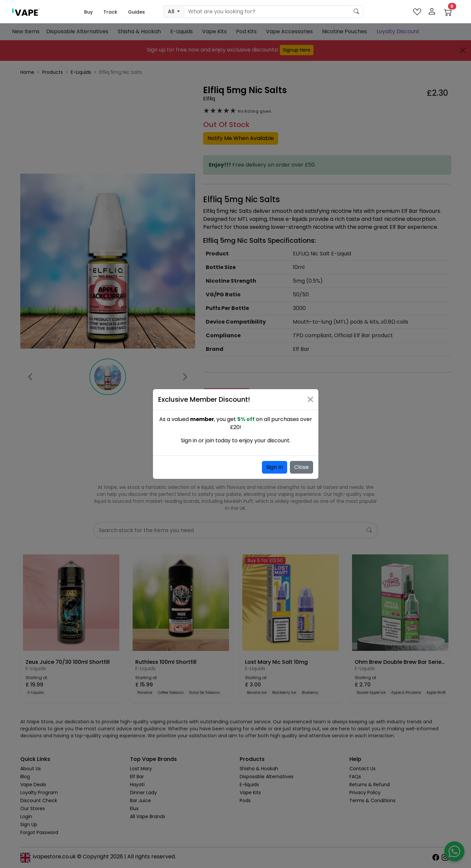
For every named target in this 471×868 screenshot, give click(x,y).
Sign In (275, 467)
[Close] (310, 399)
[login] (432, 12)
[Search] (267, 12)
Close (301, 467)
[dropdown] (174, 12)
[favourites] (417, 12)
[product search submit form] (356, 12)
